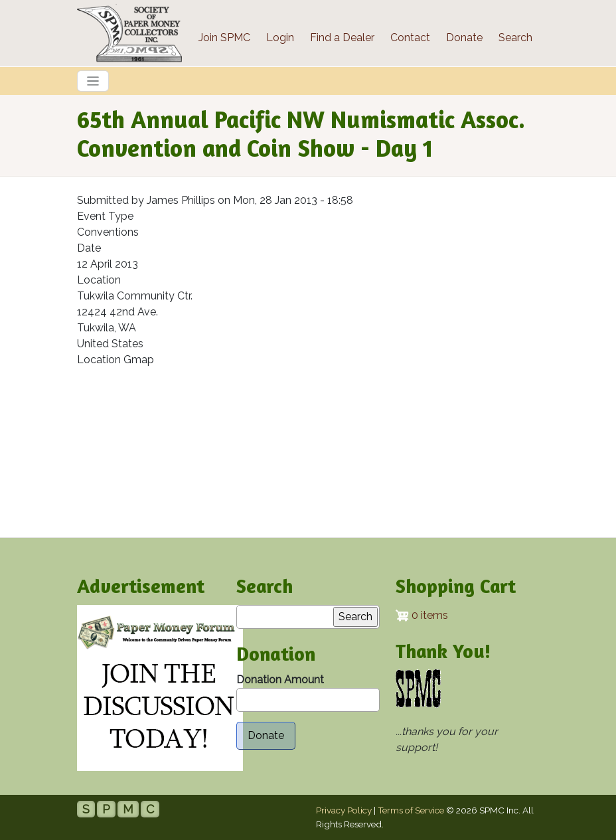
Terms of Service (411, 810)
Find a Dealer (342, 38)
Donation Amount (280, 680)
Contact (410, 38)
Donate (464, 38)
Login (280, 38)
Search (515, 38)
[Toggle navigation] (93, 81)
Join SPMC (224, 38)
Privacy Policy (344, 810)
